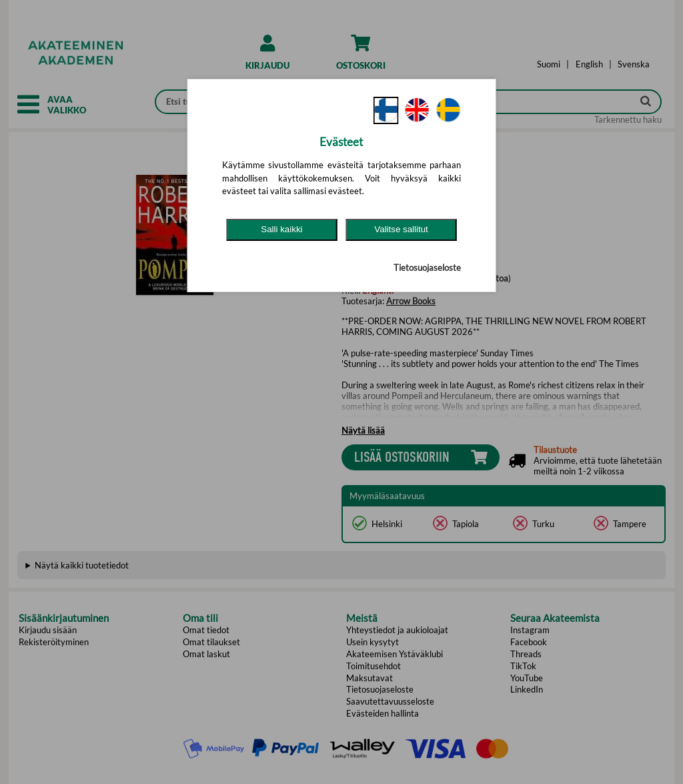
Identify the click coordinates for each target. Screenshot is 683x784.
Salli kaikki (281, 229)
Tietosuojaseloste (427, 268)
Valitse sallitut (401, 229)
